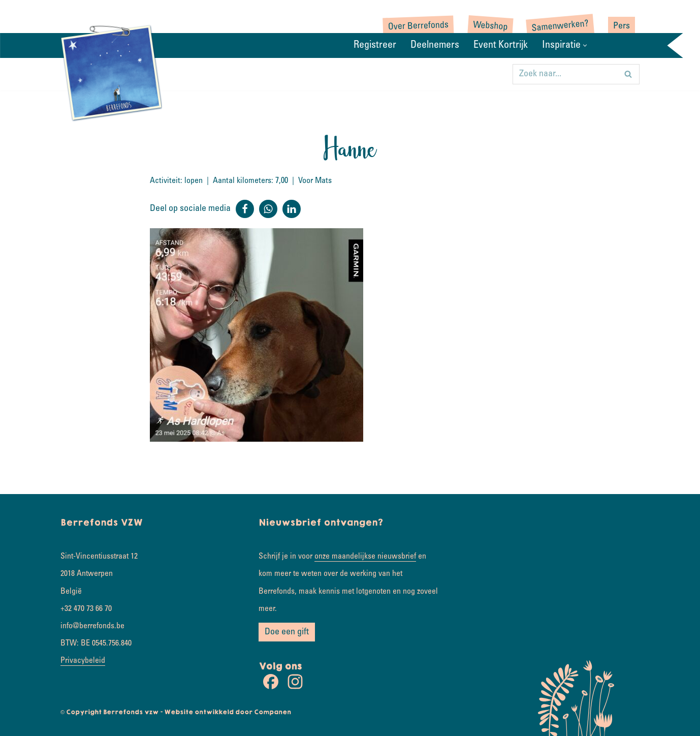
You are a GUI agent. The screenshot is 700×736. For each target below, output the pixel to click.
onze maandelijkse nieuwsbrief (365, 557)
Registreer (375, 46)
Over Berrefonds (419, 26)
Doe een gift (287, 632)
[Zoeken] (565, 74)
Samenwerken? (560, 26)
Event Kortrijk (501, 46)
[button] (585, 45)
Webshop (490, 27)
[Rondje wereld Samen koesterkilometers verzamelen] (111, 72)
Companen (273, 712)
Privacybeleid (83, 661)
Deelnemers (435, 46)
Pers (622, 26)
